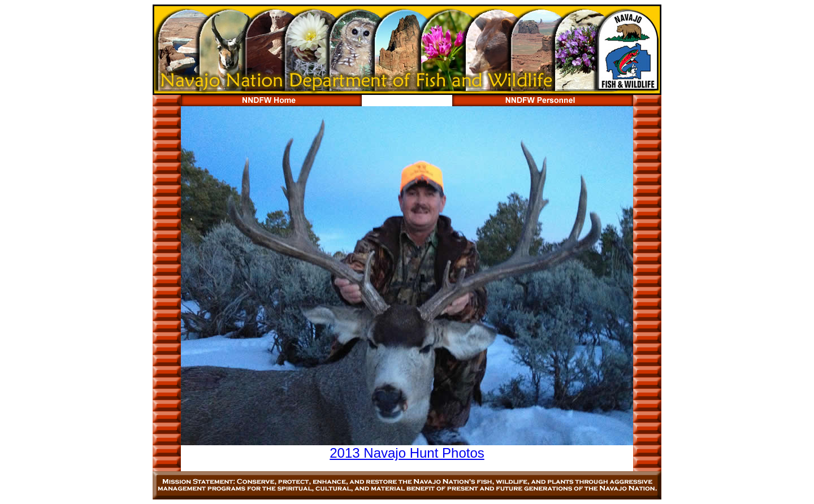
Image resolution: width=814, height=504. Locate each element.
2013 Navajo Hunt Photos (407, 453)
